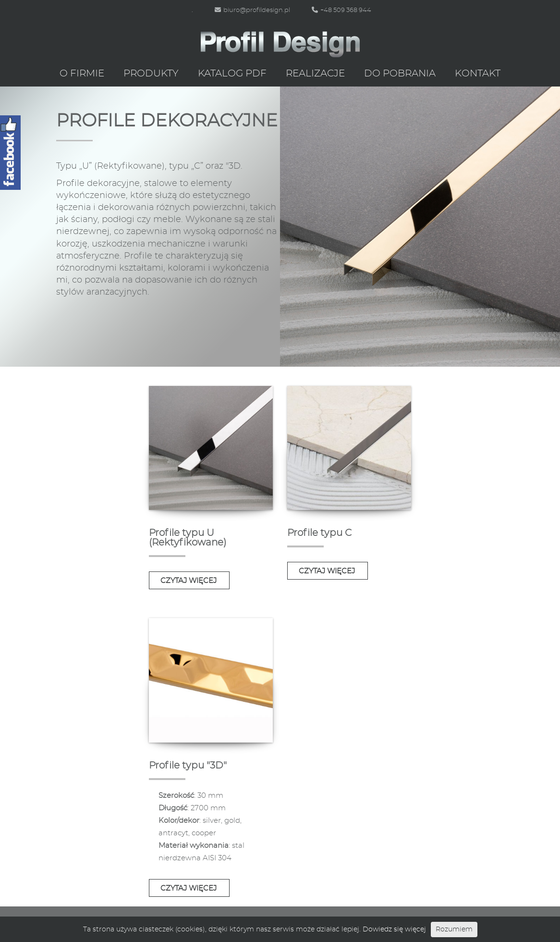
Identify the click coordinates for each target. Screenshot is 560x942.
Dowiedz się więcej (394, 930)
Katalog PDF (232, 74)
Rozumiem (454, 930)
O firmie (82, 74)
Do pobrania (400, 74)
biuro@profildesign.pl (252, 10)
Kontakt (478, 74)
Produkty (151, 74)
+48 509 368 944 (341, 10)
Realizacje (315, 74)
